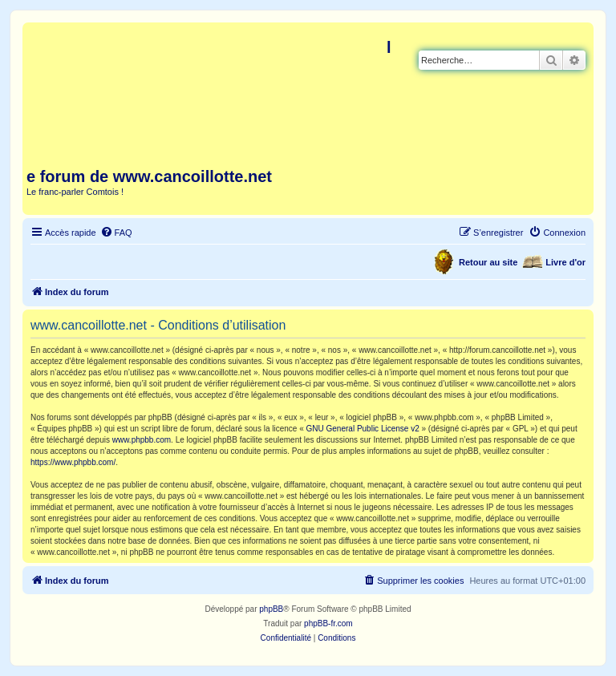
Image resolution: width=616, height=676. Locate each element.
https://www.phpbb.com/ (73, 462)
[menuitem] (116, 233)
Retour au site (488, 262)
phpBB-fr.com (328, 623)
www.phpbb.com (142, 440)
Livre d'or (565, 262)
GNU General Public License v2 (363, 429)
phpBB (271, 609)
